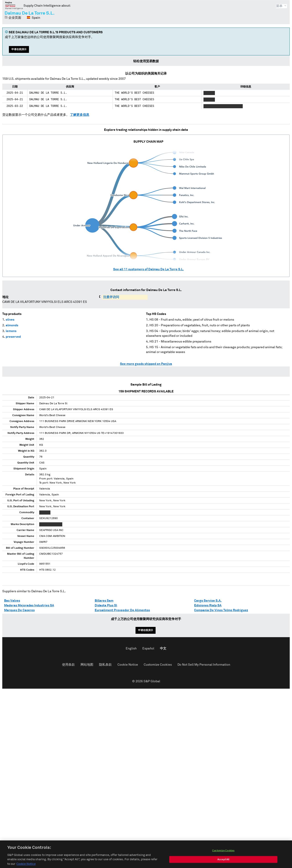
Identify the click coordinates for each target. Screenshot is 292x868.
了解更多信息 (80, 115)
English (131, 649)
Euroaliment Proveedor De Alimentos (122, 610)
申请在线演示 (19, 49)
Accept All (223, 864)
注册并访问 (111, 297)
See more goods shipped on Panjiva (146, 364)
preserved (13, 337)
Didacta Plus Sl (106, 605)
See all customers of (149, 269)
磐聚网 (14, 5)
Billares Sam (104, 601)
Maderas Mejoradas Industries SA (29, 605)
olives (10, 320)
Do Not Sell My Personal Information (204, 665)
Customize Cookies (158, 665)
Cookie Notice (128, 665)
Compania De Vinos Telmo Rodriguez (221, 610)
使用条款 (68, 665)
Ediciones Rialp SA (208, 605)
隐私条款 (105, 665)
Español (148, 649)
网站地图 (87, 665)
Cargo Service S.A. (208, 601)
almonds (12, 325)
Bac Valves (12, 601)
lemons (11, 331)
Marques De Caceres (19, 610)
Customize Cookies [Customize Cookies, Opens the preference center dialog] (223, 855)
